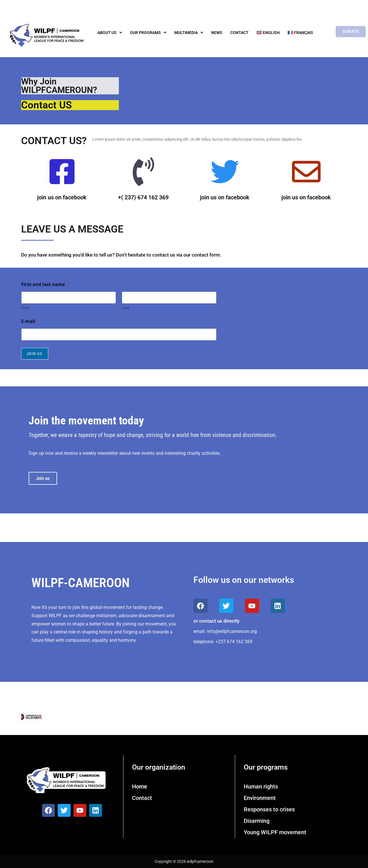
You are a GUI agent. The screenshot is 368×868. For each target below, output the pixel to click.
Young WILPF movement (275, 832)
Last (126, 308)
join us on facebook (62, 197)
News (217, 33)
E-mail (30, 321)
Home (140, 786)
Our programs (148, 33)
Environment (260, 798)
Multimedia (189, 33)
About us (110, 33)
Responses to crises (269, 809)
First (25, 308)
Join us (35, 354)
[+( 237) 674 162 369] (143, 173)
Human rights (261, 786)
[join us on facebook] (62, 173)
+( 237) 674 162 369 (143, 197)
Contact (239, 33)
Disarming (257, 821)
